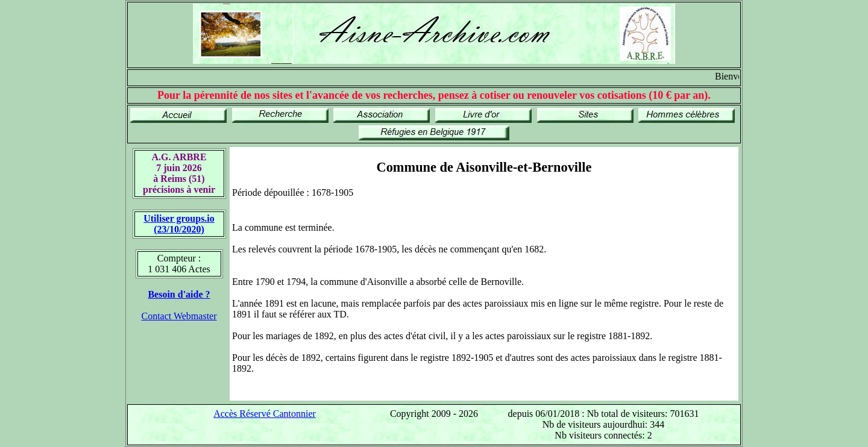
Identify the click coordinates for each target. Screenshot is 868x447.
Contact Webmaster (179, 316)
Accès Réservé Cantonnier (265, 414)
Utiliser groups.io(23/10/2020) (179, 224)
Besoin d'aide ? (179, 294)
